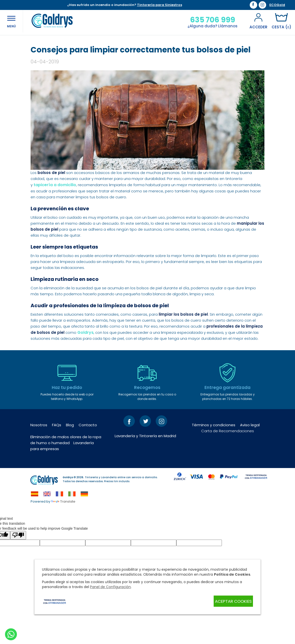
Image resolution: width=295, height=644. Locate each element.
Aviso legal (250, 459)
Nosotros (39, 459)
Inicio (35, 42)
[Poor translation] (18, 570)
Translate (63, 536)
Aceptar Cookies (231, 601)
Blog (48, 42)
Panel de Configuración (110, 587)
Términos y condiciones (214, 459)
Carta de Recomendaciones (228, 465)
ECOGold (277, 5)
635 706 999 (207, 20)
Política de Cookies (232, 575)
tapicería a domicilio (55, 219)
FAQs (57, 459)
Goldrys (85, 367)
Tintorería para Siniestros (160, 5)
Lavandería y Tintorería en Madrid (145, 470)
